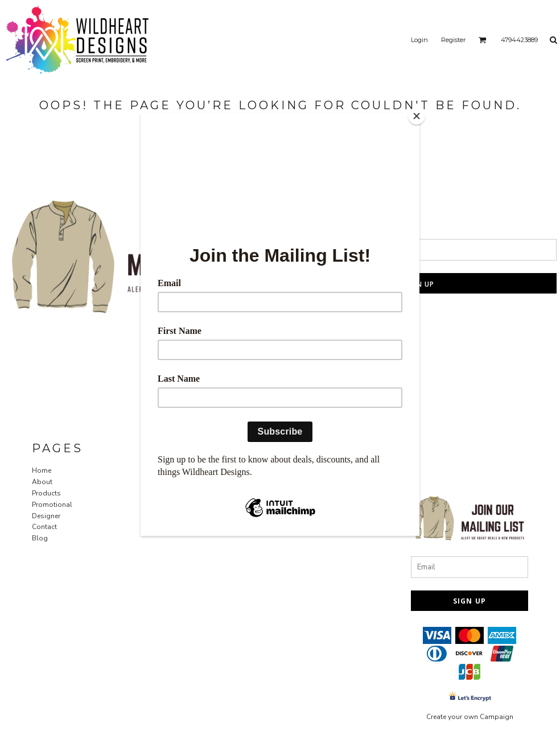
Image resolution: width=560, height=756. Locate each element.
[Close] (417, 116)
